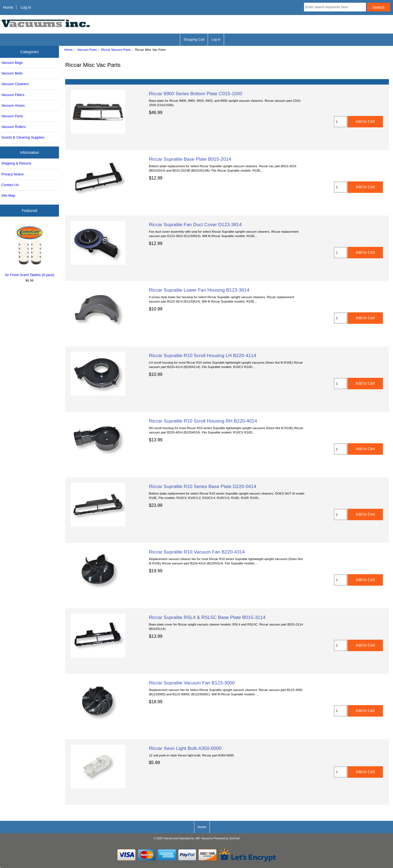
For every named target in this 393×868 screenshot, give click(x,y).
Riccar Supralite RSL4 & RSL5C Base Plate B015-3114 (207, 617)
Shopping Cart (194, 40)
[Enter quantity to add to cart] (340, 122)
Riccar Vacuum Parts (116, 50)
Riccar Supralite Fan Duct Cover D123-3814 (195, 225)
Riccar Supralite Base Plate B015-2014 (190, 159)
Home (8, 7)
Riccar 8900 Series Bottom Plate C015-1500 (195, 94)
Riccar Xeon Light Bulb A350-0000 (185, 748)
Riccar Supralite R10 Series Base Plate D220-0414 (202, 486)
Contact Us (10, 185)
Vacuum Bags (12, 63)
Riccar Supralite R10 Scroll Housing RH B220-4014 (203, 421)
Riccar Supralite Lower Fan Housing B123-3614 (199, 290)
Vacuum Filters (13, 95)
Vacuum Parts (87, 50)
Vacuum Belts (12, 73)
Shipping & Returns (16, 163)
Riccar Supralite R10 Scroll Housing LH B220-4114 (202, 355)
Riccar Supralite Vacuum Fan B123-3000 (192, 683)
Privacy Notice (12, 174)
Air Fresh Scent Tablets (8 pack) (30, 250)
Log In (26, 7)
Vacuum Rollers (14, 127)
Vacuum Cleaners (15, 84)
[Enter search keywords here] (335, 7)
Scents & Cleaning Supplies (23, 137)
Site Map (8, 195)
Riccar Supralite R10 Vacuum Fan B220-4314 (197, 552)
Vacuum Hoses (13, 105)
